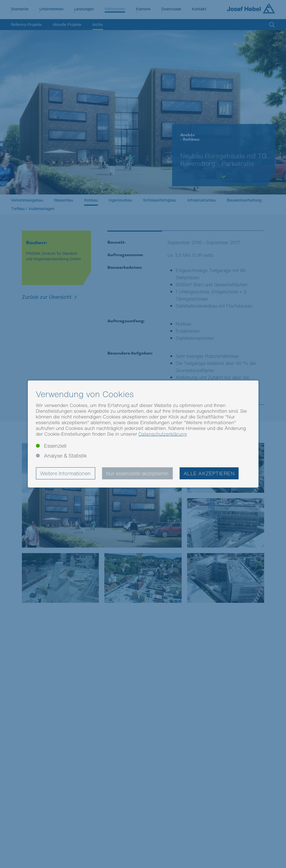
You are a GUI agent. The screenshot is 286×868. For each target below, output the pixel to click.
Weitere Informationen (65, 473)
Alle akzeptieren (209, 473)
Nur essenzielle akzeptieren (137, 473)
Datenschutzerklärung (163, 434)
